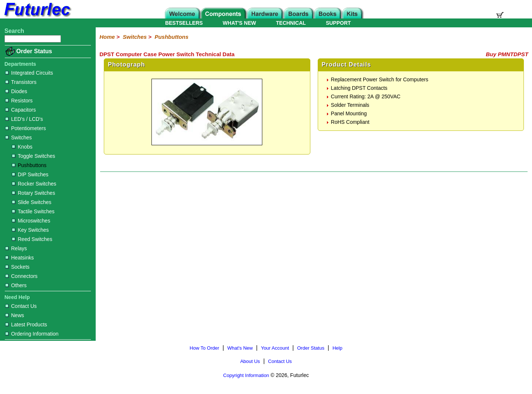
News (15, 315)
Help (337, 348)
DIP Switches (30, 174)
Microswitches (31, 221)
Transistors (21, 82)
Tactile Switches (33, 211)
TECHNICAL (291, 23)
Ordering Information (32, 334)
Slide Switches (32, 202)
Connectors (21, 276)
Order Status (34, 51)
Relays (16, 248)
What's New (240, 348)
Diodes (16, 91)
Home (107, 37)
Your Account (275, 348)
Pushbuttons (29, 165)
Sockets (17, 267)
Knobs (22, 147)
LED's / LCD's (24, 119)
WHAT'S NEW (239, 23)
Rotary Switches (33, 193)
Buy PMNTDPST (507, 54)
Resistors (19, 101)
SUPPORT (338, 23)
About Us (250, 361)
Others (16, 285)
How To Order (204, 348)
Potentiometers (25, 128)
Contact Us (21, 306)
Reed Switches (32, 239)
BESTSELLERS (184, 23)
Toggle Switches (33, 156)
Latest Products (26, 325)
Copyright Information (246, 375)
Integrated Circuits (29, 73)
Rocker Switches (34, 184)
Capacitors (21, 110)
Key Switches (30, 230)
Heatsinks (19, 258)
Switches (18, 137)
